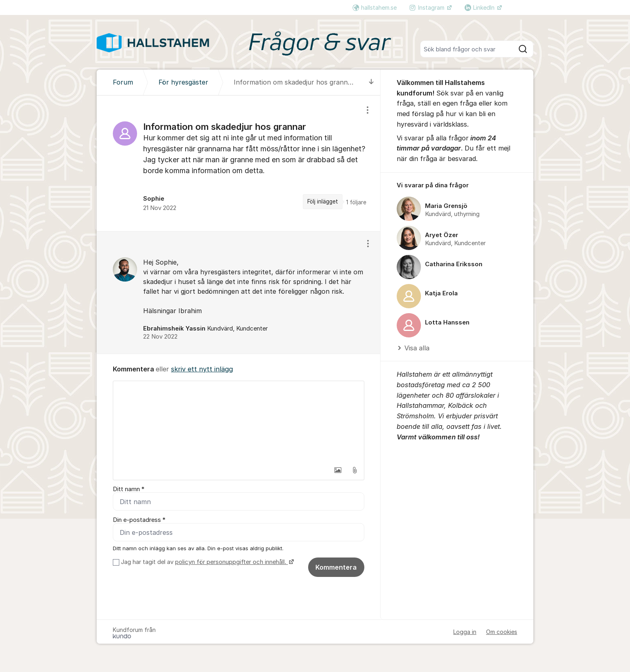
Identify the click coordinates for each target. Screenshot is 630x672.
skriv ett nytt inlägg (202, 369)
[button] (338, 470)
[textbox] (239, 422)
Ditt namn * (129, 489)
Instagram (428, 7)
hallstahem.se (375, 7)
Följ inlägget (323, 201)
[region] (239, 163)
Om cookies (502, 632)
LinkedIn (480, 7)
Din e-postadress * (139, 520)
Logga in (465, 632)
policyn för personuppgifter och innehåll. (231, 562)
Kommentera (336, 567)
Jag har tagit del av (206, 562)
